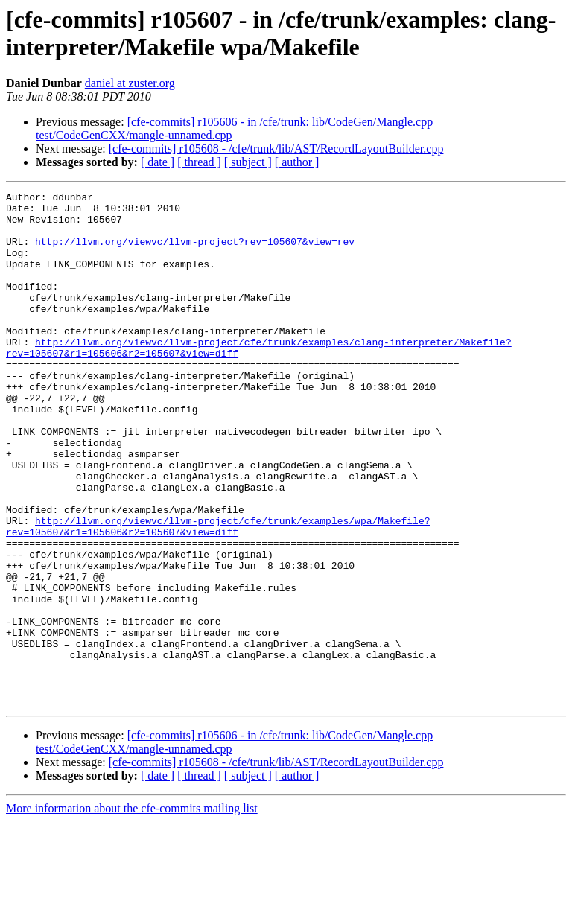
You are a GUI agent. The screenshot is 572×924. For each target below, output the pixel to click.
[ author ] (297, 162)
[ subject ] (248, 162)
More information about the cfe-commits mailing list (132, 911)
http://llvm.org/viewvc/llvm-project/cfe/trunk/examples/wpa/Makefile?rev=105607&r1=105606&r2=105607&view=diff (218, 594)
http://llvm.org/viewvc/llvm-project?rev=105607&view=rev (195, 252)
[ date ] (158, 162)
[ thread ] (199, 162)
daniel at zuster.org (130, 83)
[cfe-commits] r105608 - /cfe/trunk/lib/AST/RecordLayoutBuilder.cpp (276, 149)
